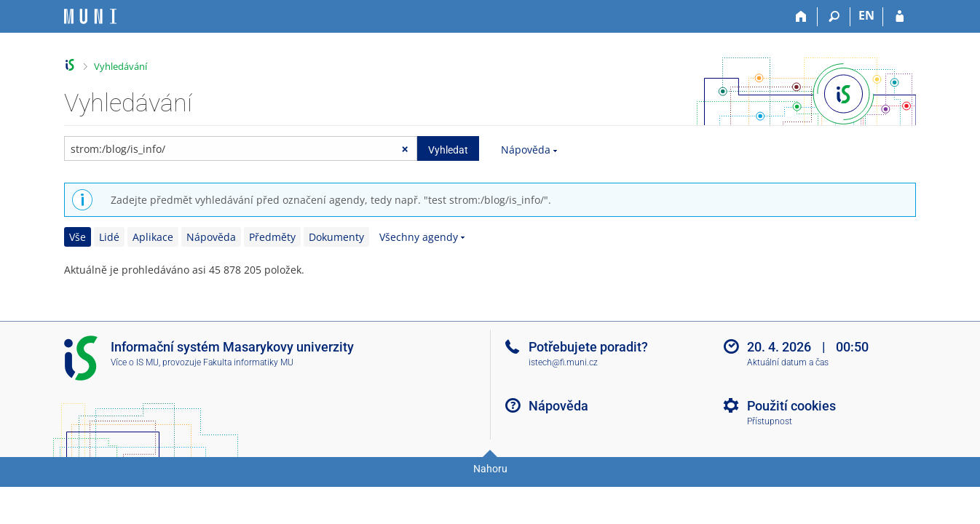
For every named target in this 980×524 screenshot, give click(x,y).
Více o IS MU (135, 362)
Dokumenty (336, 237)
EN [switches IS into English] (866, 15)
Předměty (272, 237)
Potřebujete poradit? (588, 347)
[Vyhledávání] (834, 17)
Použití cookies (791, 406)
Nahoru (490, 469)
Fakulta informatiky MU (248, 362)
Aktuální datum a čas (788, 362)
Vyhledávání (120, 66)
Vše (78, 237)
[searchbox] (241, 148)
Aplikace (153, 237)
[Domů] (801, 17)
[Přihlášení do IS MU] (900, 17)
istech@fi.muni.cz (563, 362)
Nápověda (526, 150)
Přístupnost (770, 421)
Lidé (109, 237)
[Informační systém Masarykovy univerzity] (90, 16)
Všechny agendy (419, 237)
